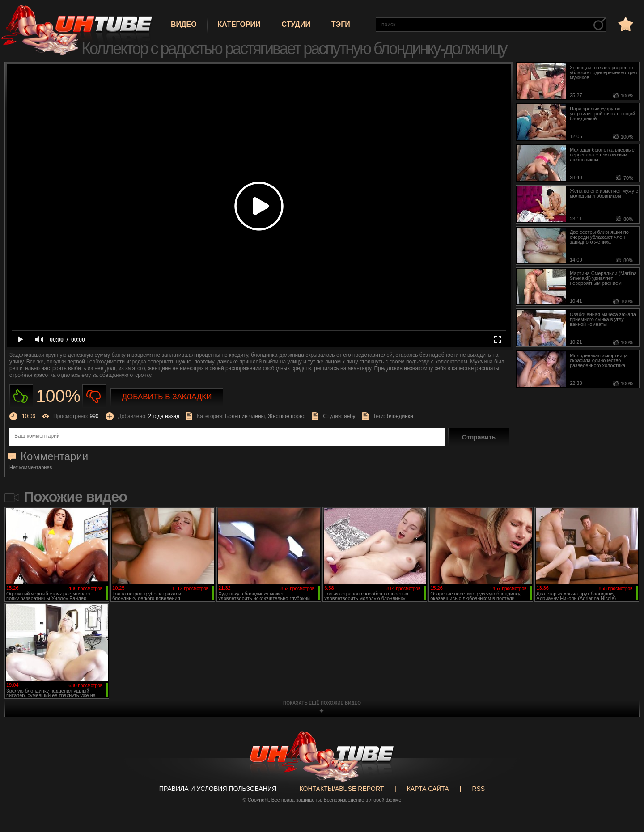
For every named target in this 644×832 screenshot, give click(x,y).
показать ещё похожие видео (322, 703)
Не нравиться (94, 396)
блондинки (400, 416)
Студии (296, 24)
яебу (350, 416)
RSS (478, 789)
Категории (239, 24)
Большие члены (245, 416)
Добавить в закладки (167, 397)
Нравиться (21, 396)
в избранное (625, 24)
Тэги (341, 24)
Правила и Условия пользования (218, 789)
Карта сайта (428, 789)
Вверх (624, 783)
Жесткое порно (287, 416)
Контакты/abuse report (342, 789)
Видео (184, 24)
